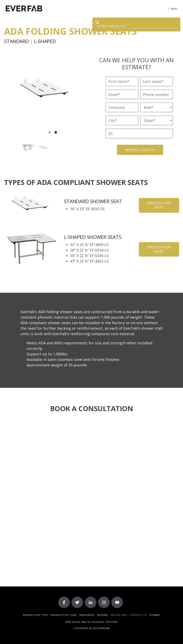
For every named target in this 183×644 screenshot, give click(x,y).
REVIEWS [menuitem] (102, 615)
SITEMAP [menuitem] (155, 615)
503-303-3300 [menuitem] (119, 615)
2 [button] (56, 132)
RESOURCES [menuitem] (87, 615)
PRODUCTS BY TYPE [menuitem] (35, 615)
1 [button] (50, 132)
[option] (47, 91)
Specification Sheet (159, 205)
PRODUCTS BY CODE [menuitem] (64, 615)
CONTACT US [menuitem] (138, 615)
